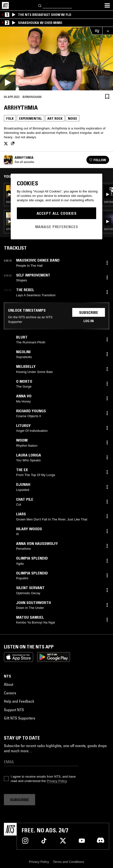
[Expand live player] (108, 31)
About (9, 684)
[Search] (40, 5)
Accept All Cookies (57, 213)
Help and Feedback (19, 701)
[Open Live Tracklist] (96, 31)
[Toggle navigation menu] (107, 5)
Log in (89, 321)
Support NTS (14, 710)
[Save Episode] (107, 96)
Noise (72, 118)
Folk (10, 118)
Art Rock (55, 118)
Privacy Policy (57, 781)
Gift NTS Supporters (20, 718)
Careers (10, 693)
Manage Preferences (57, 227)
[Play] (56, 59)
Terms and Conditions (69, 862)
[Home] (5, 5)
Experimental (31, 118)
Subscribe (89, 312)
